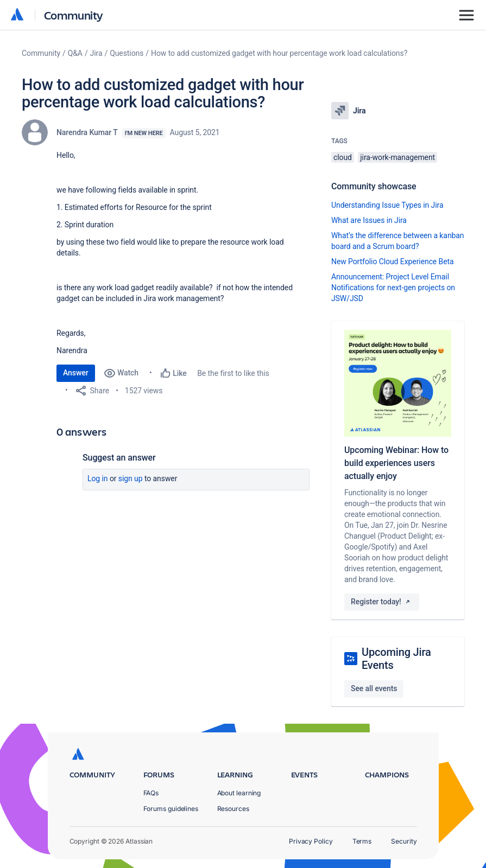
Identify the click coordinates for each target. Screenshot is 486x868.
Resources (233, 809)
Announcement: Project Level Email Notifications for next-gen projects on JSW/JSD (393, 288)
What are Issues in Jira (369, 220)
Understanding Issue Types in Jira (387, 205)
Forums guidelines (171, 809)
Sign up (131, 478)
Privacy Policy (311, 841)
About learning (239, 793)
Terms (362, 841)
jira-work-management (397, 157)
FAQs (151, 793)
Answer (76, 373)
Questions (127, 53)
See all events (374, 688)
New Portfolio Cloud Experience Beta (393, 261)
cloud (343, 157)
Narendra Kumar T (87, 132)
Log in (98, 478)
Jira (96, 53)
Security (404, 841)
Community (74, 15)
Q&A (75, 53)
